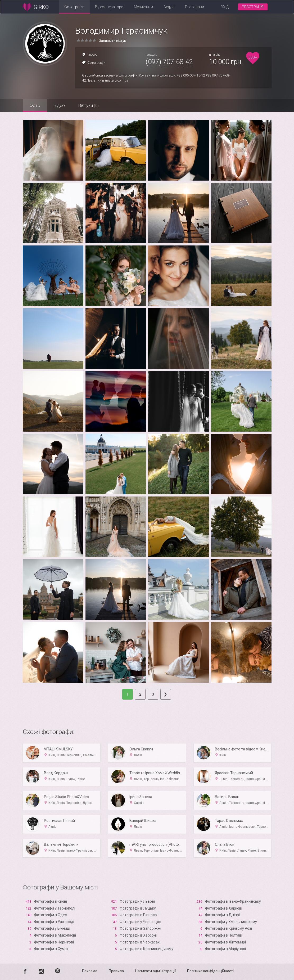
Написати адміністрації (155, 971)
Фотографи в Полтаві (224, 935)
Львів (92, 55)
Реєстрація (253, 7)
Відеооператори (109, 7)
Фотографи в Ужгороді (54, 922)
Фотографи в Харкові (224, 908)
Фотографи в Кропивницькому (146, 949)
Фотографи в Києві (51, 901)
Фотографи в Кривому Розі (229, 928)
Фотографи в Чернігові (54, 942)
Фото (35, 105)
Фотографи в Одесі (51, 915)
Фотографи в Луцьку (138, 908)
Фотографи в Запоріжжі (140, 928)
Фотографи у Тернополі (55, 908)
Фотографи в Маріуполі (225, 949)
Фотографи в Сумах (51, 949)
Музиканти (143, 7)
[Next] (166, 694)
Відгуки (88, 105)
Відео (59, 105)
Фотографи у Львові (137, 901)
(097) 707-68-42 (169, 62)
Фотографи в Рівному (138, 915)
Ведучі (169, 7)
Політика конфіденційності (210, 971)
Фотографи (74, 7)
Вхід (225, 7)
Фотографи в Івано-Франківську (233, 901)
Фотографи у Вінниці (52, 928)
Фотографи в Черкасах (140, 942)
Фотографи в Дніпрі (222, 915)
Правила (116, 971)
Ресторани (195, 7)
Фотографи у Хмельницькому (231, 922)
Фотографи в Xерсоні (138, 935)
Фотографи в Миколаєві (55, 935)
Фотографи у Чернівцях (140, 922)
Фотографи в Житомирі (225, 942)
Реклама (90, 971)
